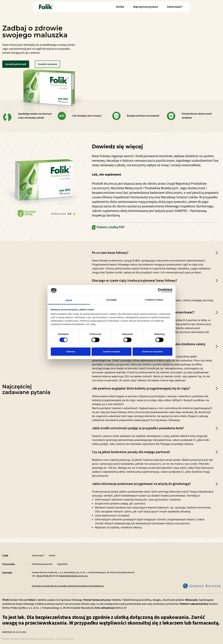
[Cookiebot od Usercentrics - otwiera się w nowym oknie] (160, 290)
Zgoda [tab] (69, 300)
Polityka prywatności (42, 564)
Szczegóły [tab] (111, 300)
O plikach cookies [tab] (154, 300)
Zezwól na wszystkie (152, 352)
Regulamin (63, 564)
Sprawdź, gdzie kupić (16, 64)
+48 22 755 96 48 (43, 576)
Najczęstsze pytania (145, 7)
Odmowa (71, 352)
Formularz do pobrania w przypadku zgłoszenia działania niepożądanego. (68, 586)
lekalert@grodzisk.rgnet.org (73, 576)
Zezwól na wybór (111, 352)
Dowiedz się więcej (47, 64)
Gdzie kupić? (175, 7)
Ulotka (120, 7)
